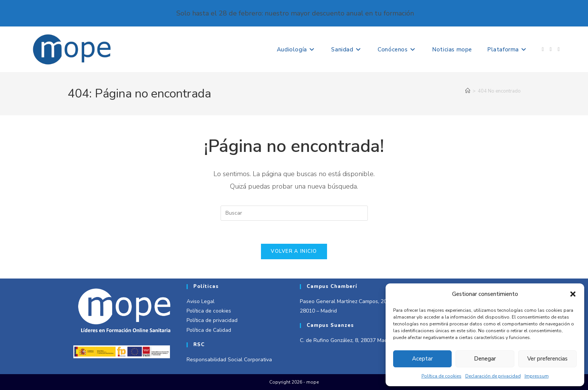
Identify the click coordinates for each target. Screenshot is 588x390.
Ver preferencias (547, 359)
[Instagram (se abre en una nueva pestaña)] (551, 50)
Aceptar (422, 359)
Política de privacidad (212, 320)
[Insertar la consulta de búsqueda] (294, 213)
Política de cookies (441, 376)
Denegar (485, 359)
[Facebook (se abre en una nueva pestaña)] (543, 50)
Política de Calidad (209, 330)
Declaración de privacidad (493, 376)
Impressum (537, 376)
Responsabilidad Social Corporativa (229, 360)
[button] (573, 294)
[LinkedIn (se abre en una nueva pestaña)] (559, 50)
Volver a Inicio (294, 251)
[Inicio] (468, 91)
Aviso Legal (201, 301)
